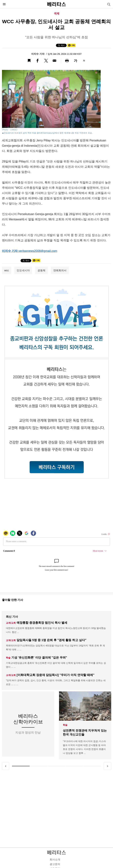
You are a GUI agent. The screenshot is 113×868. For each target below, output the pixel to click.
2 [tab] (39, 766)
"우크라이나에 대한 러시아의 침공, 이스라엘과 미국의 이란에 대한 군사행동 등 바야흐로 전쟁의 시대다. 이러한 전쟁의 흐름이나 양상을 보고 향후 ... (84, 747)
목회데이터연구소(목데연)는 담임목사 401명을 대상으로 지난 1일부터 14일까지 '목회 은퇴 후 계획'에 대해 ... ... (55, 648)
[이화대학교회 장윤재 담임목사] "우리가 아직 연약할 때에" (56, 675)
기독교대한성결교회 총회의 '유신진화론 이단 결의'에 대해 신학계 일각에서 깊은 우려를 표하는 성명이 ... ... (56, 665)
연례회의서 (60, 270)
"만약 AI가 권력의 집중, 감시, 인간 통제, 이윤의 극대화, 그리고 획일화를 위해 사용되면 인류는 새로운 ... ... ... (56, 682)
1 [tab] (21, 766)
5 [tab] (92, 766)
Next (107, 766)
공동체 (41, 270)
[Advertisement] (57, 805)
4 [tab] (74, 766)
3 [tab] (57, 766)
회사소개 (55, 860)
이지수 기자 (38, 54)
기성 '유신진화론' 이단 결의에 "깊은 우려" (39, 658)
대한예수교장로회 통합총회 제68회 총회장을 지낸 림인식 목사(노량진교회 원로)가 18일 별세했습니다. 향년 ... (56, 630)
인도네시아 (23, 270)
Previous (6, 766)
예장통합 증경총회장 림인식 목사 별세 (42, 623)
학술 (65, 725)
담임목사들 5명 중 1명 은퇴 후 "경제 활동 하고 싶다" (51, 640)
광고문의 (55, 864)
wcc (7, 270)
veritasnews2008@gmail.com (38, 251)
